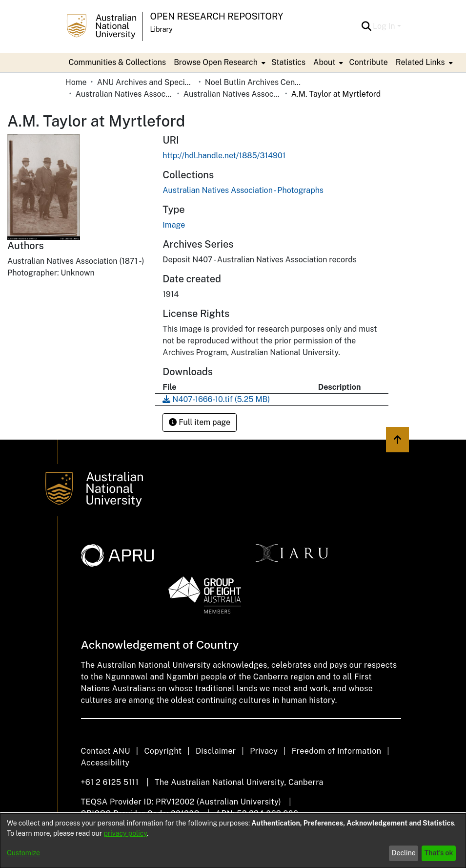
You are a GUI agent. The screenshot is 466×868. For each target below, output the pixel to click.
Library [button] (162, 29)
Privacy (264, 751)
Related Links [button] (420, 62)
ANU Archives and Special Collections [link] (146, 82)
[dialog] (233, 841)
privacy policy (125, 833)
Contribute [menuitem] (368, 62)
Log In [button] (385, 26)
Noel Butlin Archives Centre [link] (254, 82)
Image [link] (174, 225)
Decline (404, 853)
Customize (23, 853)
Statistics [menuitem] (288, 62)
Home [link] (76, 82)
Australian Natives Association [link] (124, 94)
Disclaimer (216, 751)
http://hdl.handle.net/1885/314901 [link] (224, 156)
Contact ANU (106, 751)
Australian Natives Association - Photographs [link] (232, 94)
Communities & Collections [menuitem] (118, 62)
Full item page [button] (200, 422)
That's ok (439, 853)
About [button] (324, 62)
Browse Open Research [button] (216, 62)
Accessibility (105, 763)
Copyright (163, 751)
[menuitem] (219, 63)
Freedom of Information (336, 751)
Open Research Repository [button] (217, 16)
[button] (366, 26)
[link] (243, 190)
